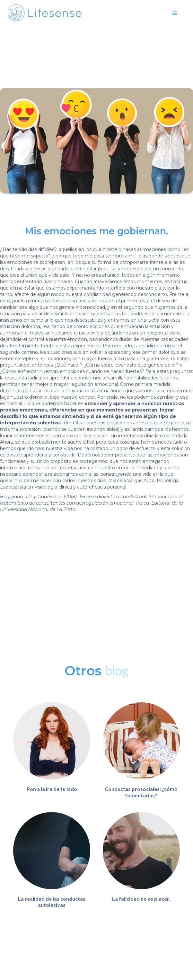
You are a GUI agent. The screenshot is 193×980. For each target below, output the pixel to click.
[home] (45, 13)
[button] (175, 13)
